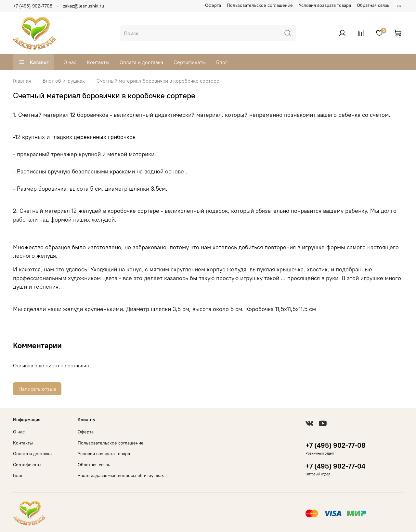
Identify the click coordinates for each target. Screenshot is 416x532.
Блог (222, 62)
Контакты (98, 62)
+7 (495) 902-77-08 (335, 445)
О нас (70, 62)
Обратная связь (373, 5)
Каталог (34, 62)
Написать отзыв (37, 389)
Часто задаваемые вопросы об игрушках (121, 475)
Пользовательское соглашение (260, 5)
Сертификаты (190, 62)
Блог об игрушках (64, 81)
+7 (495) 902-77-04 (335, 466)
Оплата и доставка (141, 62)
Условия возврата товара (325, 5)
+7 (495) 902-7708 (33, 6)
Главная (22, 81)
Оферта (213, 5)
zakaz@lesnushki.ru (84, 6)
